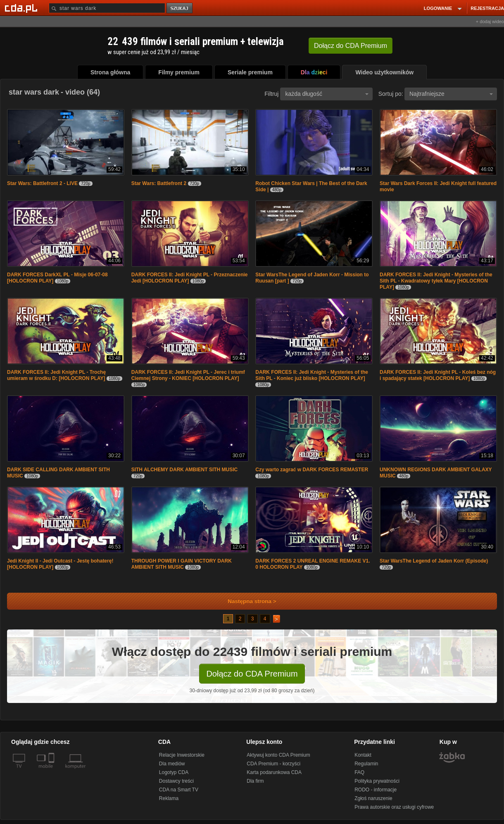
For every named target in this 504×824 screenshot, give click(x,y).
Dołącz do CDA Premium (252, 674)
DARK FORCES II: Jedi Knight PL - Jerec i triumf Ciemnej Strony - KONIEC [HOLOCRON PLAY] (188, 375)
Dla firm (255, 781)
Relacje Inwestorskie (182, 755)
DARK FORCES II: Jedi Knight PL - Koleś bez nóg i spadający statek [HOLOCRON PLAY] (438, 375)
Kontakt (363, 755)
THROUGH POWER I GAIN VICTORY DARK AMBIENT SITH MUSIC (182, 564)
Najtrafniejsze (451, 94)
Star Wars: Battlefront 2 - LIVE (42, 183)
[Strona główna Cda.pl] (22, 8)
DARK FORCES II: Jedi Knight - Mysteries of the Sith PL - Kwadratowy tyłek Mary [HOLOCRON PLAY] (436, 281)
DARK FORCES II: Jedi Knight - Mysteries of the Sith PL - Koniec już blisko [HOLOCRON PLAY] (312, 375)
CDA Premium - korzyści (273, 764)
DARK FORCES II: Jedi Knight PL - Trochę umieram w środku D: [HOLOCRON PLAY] (56, 375)
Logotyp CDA (174, 772)
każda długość (327, 94)
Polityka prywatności (377, 781)
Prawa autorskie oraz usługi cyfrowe (394, 807)
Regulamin (366, 764)
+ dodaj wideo (490, 21)
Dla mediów (172, 764)
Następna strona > (246, 601)
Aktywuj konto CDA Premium (278, 755)
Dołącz (351, 46)
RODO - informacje (376, 790)
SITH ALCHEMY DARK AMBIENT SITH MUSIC (185, 470)
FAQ (359, 772)
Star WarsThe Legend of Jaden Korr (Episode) (434, 561)
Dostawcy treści (176, 781)
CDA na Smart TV (179, 790)
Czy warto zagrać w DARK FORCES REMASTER (312, 470)
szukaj (180, 8)
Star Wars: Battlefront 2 (159, 183)
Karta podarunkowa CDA (274, 772)
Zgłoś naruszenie (373, 798)
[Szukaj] (107, 8)
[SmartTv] (52, 771)
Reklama (169, 798)
